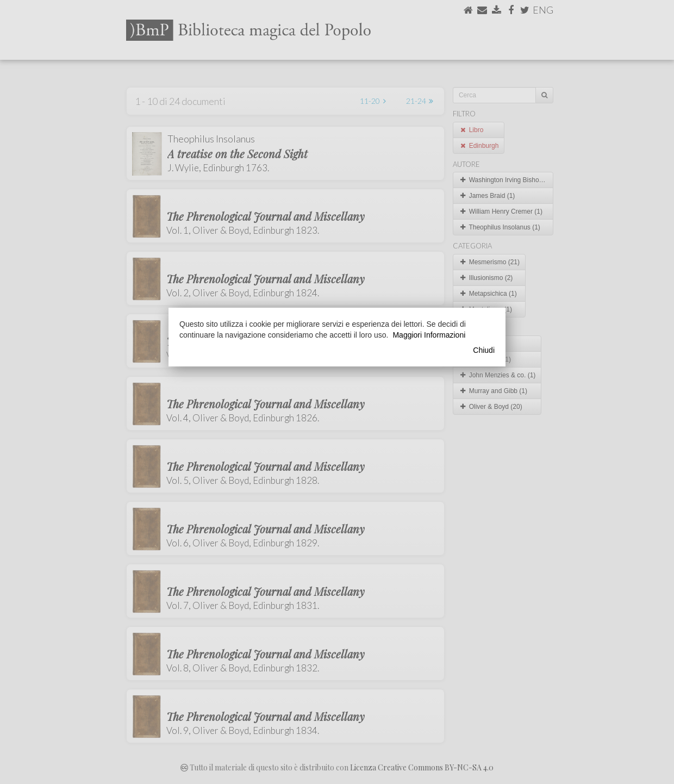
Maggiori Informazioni (429, 335)
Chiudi (484, 350)
